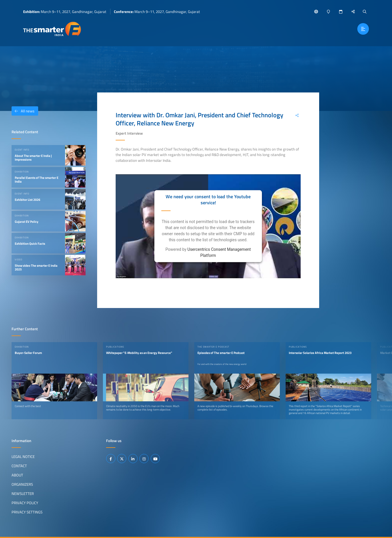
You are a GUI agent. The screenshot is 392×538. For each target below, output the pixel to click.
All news (23, 111)
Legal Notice (23, 457)
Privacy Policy (25, 503)
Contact (19, 466)
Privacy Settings (27, 512)
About (17, 475)
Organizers (22, 484)
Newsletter (23, 494)
